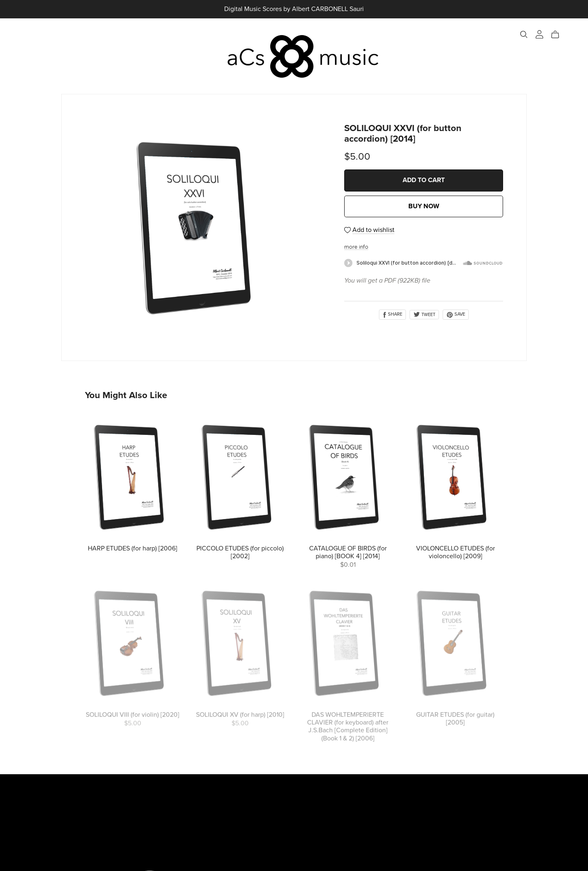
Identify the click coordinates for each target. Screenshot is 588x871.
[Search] (524, 35)
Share (392, 314)
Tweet (424, 315)
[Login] (539, 34)
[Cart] (558, 35)
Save (456, 314)
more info (356, 247)
